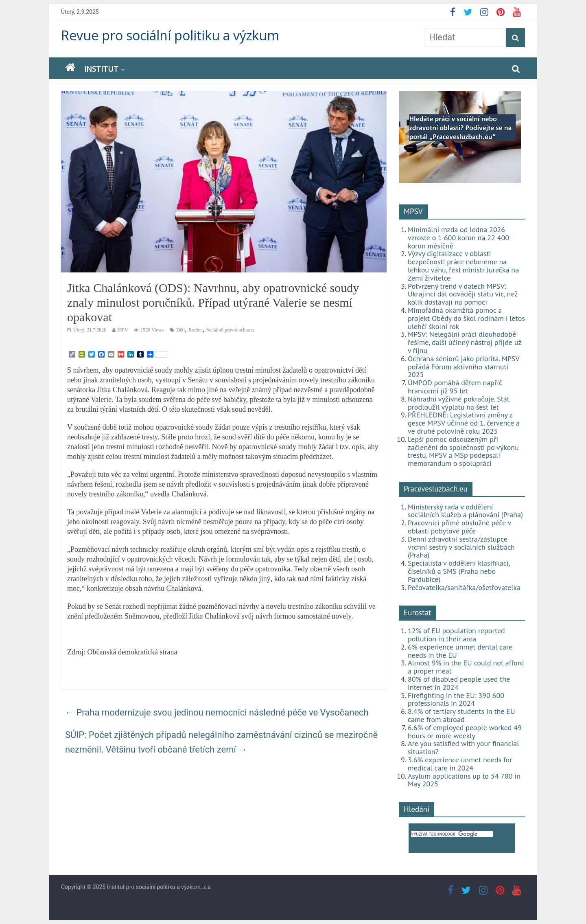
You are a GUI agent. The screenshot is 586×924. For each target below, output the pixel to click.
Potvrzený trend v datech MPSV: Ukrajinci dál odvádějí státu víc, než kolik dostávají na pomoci (463, 294)
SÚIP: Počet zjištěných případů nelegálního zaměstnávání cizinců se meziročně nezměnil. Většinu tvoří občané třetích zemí (221, 742)
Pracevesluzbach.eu (436, 489)
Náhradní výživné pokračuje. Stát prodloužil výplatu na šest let (459, 403)
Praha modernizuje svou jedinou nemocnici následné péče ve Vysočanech (217, 712)
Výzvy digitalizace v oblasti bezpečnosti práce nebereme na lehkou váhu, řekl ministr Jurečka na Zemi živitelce (463, 266)
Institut (101, 69)
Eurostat (417, 612)
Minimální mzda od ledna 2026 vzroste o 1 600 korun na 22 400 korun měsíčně (458, 238)
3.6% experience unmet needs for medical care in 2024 (460, 764)
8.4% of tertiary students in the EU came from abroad (461, 715)
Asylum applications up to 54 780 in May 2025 (464, 780)
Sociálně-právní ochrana (230, 330)
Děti (181, 330)
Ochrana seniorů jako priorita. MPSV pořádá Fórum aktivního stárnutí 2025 (464, 367)
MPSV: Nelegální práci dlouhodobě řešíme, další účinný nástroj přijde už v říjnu (465, 342)
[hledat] (452, 834)
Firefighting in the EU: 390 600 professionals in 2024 (456, 699)
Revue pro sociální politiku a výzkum (170, 35)
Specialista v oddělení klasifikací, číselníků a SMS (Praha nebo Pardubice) (459, 571)
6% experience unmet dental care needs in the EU (460, 651)
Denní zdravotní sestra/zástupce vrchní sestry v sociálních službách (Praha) (461, 547)
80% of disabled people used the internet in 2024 (459, 683)
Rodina (196, 330)
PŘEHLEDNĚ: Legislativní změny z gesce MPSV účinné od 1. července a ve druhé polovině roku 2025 (464, 423)
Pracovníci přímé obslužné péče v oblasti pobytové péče (459, 527)
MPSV (413, 211)
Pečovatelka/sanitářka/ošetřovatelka (464, 587)
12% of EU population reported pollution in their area (456, 635)
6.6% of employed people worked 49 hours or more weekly (465, 732)
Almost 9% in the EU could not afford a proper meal (466, 667)
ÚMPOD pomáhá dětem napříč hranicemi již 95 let (455, 387)
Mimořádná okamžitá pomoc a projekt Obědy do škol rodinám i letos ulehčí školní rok (466, 318)
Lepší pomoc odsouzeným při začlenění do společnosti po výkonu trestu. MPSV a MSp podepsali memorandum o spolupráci (463, 451)
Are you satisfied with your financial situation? (464, 747)
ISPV (123, 330)
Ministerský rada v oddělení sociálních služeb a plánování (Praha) (465, 511)
